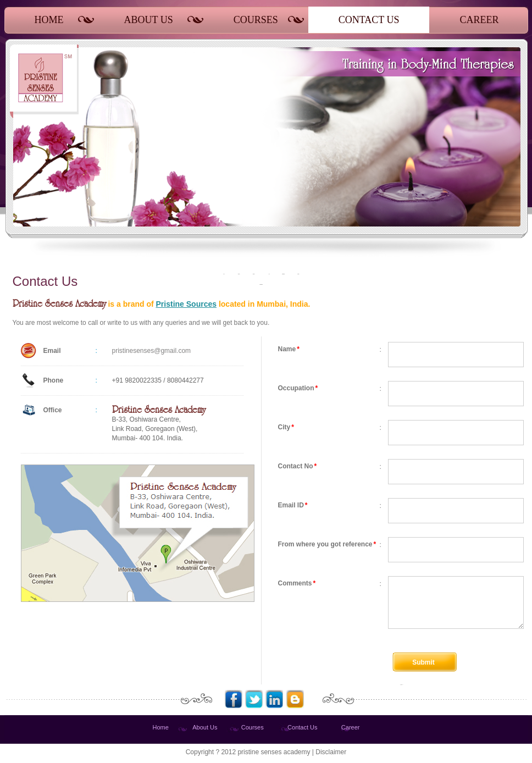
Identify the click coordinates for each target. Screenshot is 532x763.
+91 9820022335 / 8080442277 (158, 380)
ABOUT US (149, 20)
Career (351, 727)
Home (161, 727)
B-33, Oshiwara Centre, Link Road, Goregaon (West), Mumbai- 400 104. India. (159, 424)
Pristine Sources (187, 304)
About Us (205, 727)
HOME (49, 20)
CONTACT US (369, 20)
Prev (396, 193)
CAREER (479, 20)
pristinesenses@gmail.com (152, 351)
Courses (253, 727)
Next (505, 193)
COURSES (256, 20)
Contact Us (302, 727)
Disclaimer (331, 752)
